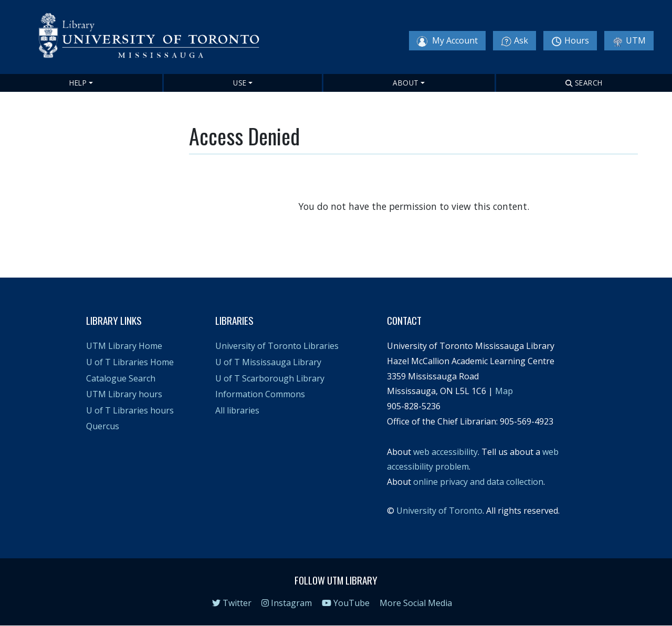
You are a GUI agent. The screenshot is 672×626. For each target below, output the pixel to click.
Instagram (287, 603)
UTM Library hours (124, 394)
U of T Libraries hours (130, 410)
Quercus (103, 426)
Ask (514, 41)
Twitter (232, 603)
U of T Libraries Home (130, 362)
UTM (629, 41)
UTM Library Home (124, 346)
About (406, 83)
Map (504, 391)
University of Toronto (439, 511)
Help (78, 83)
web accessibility (445, 452)
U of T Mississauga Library (268, 362)
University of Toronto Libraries (277, 346)
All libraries (237, 410)
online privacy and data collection (478, 482)
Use (240, 83)
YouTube (346, 603)
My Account (447, 41)
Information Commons (260, 394)
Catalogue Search (121, 378)
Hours (570, 41)
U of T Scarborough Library (270, 378)
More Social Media (416, 603)
